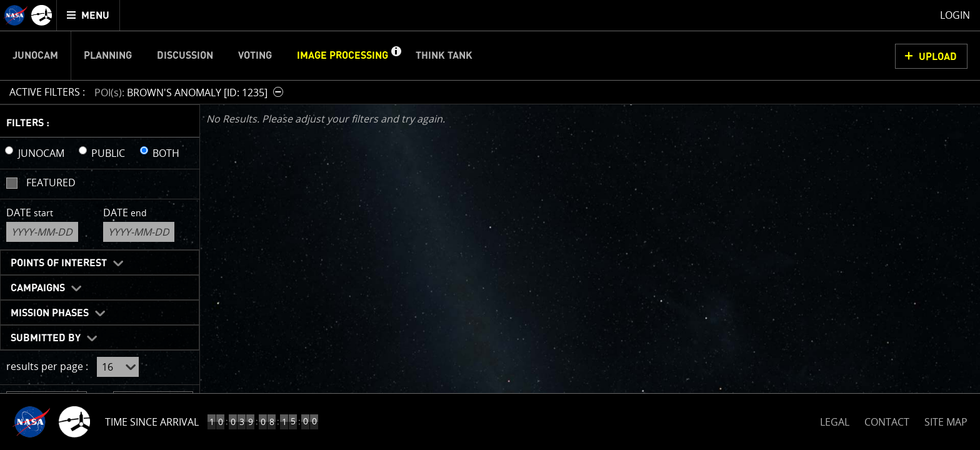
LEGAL (835, 420)
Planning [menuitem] (108, 56)
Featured (51, 182)
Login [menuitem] (955, 15)
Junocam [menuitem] (35, 56)
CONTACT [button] (887, 422)
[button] (396, 56)
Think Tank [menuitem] (444, 56)
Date (30, 212)
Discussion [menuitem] (185, 56)
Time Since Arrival (152, 422)
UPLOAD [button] (938, 57)
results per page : (47, 366)
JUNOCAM (41, 153)
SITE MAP (946, 422)
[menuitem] (88, 15)
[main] (490, 225)
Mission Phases (50, 313)
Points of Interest (59, 263)
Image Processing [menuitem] (342, 56)
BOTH (166, 153)
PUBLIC (108, 153)
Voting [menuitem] (255, 56)
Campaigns (38, 288)
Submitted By (46, 338)
